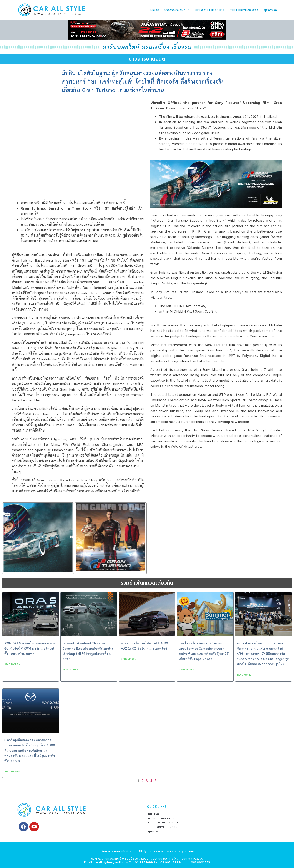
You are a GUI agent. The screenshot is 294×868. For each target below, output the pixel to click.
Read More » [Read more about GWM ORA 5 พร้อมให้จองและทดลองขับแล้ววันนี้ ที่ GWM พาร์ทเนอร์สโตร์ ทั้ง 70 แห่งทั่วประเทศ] (12, 664)
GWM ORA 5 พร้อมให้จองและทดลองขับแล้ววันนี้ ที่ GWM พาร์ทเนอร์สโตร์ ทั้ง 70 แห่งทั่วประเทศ (30, 648)
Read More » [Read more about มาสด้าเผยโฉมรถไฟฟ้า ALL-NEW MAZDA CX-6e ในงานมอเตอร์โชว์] (129, 659)
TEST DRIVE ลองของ (244, 10)
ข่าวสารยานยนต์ (177, 10)
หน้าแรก (154, 10)
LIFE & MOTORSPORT (210, 10)
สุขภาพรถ (271, 10)
